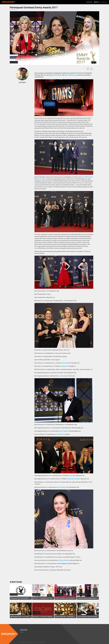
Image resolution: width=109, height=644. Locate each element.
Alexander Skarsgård (74, 479)
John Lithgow (64, 376)
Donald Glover (61, 434)
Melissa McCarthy (64, 560)
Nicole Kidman (57, 75)
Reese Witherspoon (71, 75)
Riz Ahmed (64, 366)
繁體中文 (97, 2)
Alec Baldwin (64, 431)
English (89, 2)
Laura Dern (72, 476)
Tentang (22, 632)
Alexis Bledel (62, 487)
